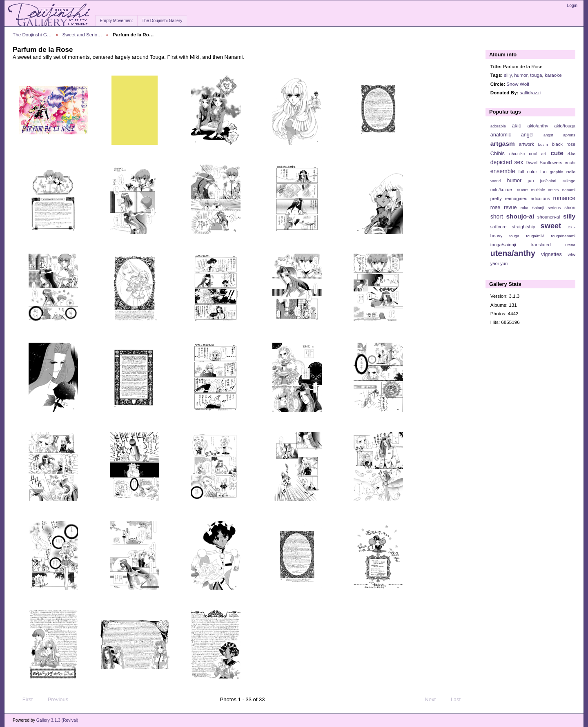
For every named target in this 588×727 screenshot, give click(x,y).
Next (434, 700)
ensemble (503, 171)
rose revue (504, 207)
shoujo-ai (520, 216)
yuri (504, 263)
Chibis (498, 154)
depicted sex (507, 162)
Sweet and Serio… (82, 35)
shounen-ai (549, 217)
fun (543, 172)
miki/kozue (501, 190)
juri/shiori (548, 181)
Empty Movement (116, 21)
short (497, 216)
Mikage (569, 181)
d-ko (571, 154)
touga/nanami (563, 236)
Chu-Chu (517, 154)
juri (531, 181)
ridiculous (540, 198)
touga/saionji (503, 245)
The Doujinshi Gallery (162, 21)
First (24, 700)
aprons (569, 135)
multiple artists (545, 190)
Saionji (538, 208)
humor (521, 75)
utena (570, 245)
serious (554, 208)
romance (564, 198)
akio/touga (565, 126)
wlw (571, 254)
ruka (525, 208)
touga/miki (535, 236)
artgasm (503, 144)
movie (521, 190)
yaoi (495, 263)
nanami (569, 190)
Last (460, 700)
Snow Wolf (518, 84)
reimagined (516, 198)
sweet (551, 226)
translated (540, 245)
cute (557, 153)
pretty (496, 198)
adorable (498, 126)
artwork (527, 144)
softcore (499, 227)
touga (536, 75)
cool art (538, 154)
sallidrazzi (530, 93)
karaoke (553, 75)
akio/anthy (538, 126)
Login (572, 6)
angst (548, 135)
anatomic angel (512, 135)
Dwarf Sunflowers (544, 163)
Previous (54, 700)
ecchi (570, 163)
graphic (557, 172)
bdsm (543, 144)
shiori (570, 207)
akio (517, 126)
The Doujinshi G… (32, 35)
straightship (523, 227)
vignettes (551, 254)
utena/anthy (513, 253)
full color (528, 172)
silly (508, 75)
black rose (564, 144)
